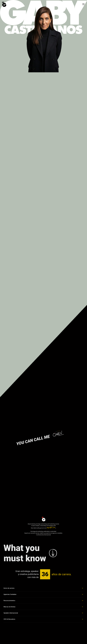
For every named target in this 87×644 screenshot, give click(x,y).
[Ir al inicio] (4, 4)
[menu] (83, 4)
